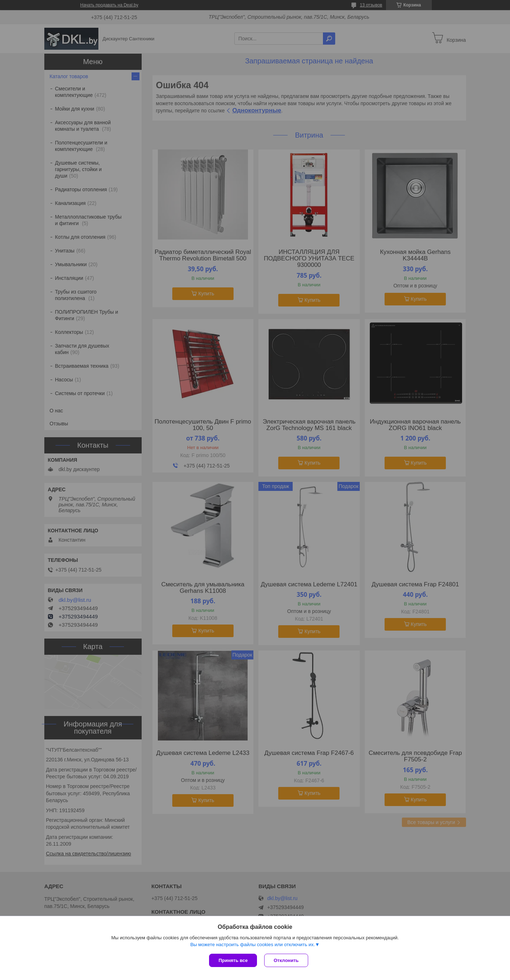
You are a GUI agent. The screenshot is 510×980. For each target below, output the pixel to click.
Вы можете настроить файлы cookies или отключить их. (253, 945)
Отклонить (286, 960)
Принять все (233, 960)
